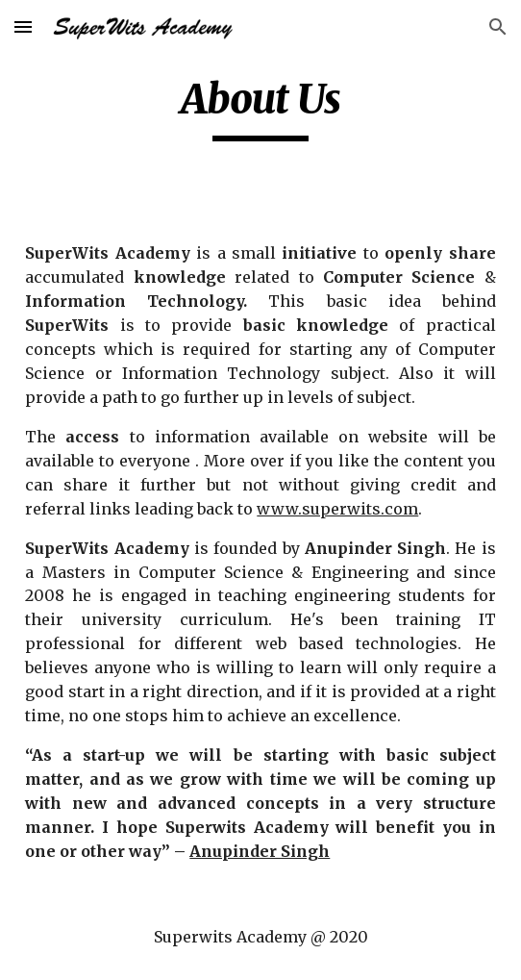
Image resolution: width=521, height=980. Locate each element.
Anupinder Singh (260, 851)
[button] (23, 26)
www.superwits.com (337, 509)
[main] (260, 108)
